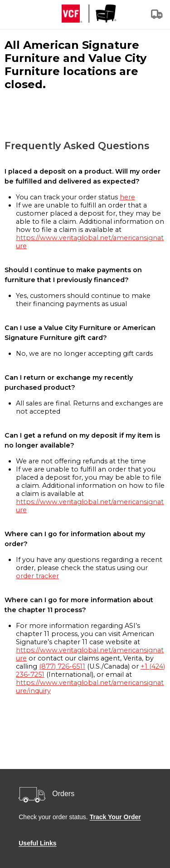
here (127, 197)
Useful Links (37, 843)
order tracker (37, 576)
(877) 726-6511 (62, 666)
